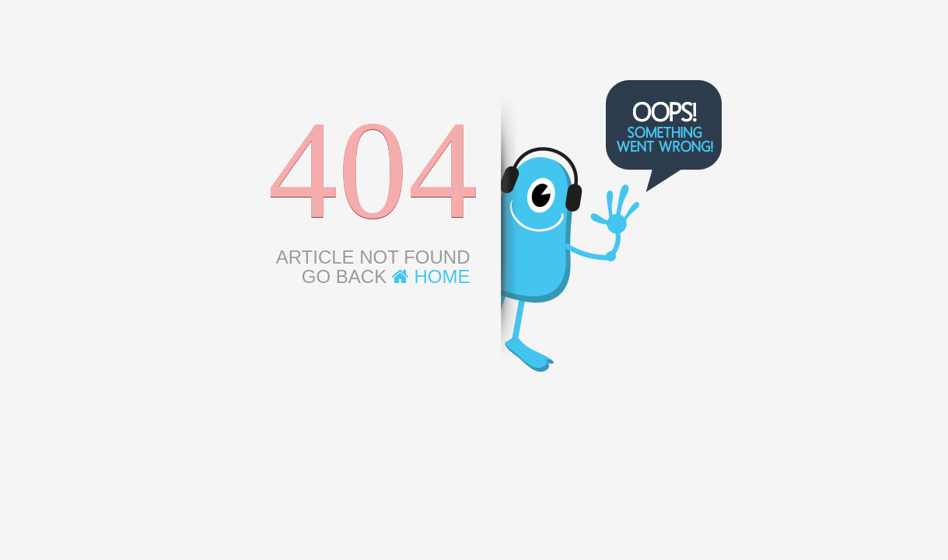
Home (431, 276)
